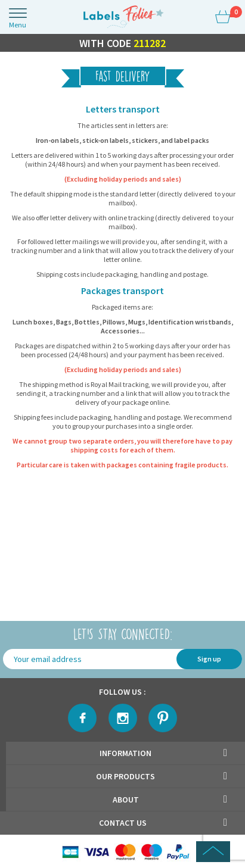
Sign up (209, 659)
